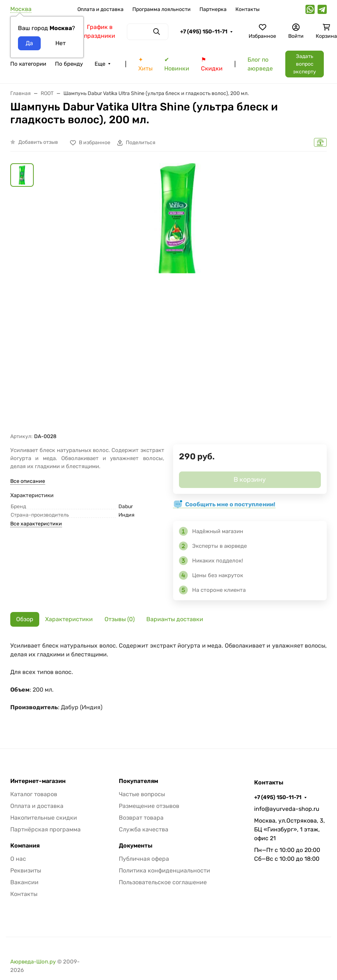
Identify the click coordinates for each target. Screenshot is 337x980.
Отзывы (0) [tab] (120, 619)
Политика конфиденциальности (164, 870)
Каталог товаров (34, 794)
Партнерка (213, 9)
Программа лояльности (162, 9)
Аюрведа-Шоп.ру (33, 962)
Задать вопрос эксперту (305, 64)
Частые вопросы (142, 794)
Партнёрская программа (45, 829)
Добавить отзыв (38, 142)
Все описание (28, 481)
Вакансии (24, 882)
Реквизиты (26, 870)
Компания (25, 846)
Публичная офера (144, 859)
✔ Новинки (177, 64)
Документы (136, 846)
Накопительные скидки (44, 818)
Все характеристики (36, 524)
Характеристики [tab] (69, 619)
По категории (28, 64)
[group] (177, 298)
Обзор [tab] (25, 619)
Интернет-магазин (38, 781)
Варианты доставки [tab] (175, 619)
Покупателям (138, 781)
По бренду (69, 64)
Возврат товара (141, 818)
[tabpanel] (168, 680)
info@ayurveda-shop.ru (287, 809)
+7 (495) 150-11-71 (204, 32)
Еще (100, 64)
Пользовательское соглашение (163, 882)
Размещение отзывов (149, 806)
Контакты (248, 9)
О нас (18, 859)
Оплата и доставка (100, 9)
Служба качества (144, 829)
